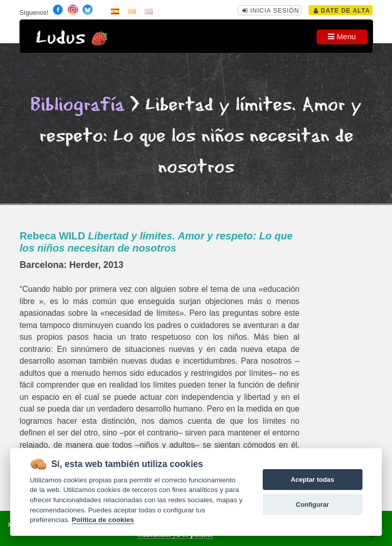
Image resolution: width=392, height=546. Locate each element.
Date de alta (342, 11)
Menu (342, 36)
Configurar (312, 504)
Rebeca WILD (156, 242)
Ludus (61, 38)
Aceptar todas (312, 480)
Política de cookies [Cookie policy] (103, 520)
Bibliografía (77, 105)
